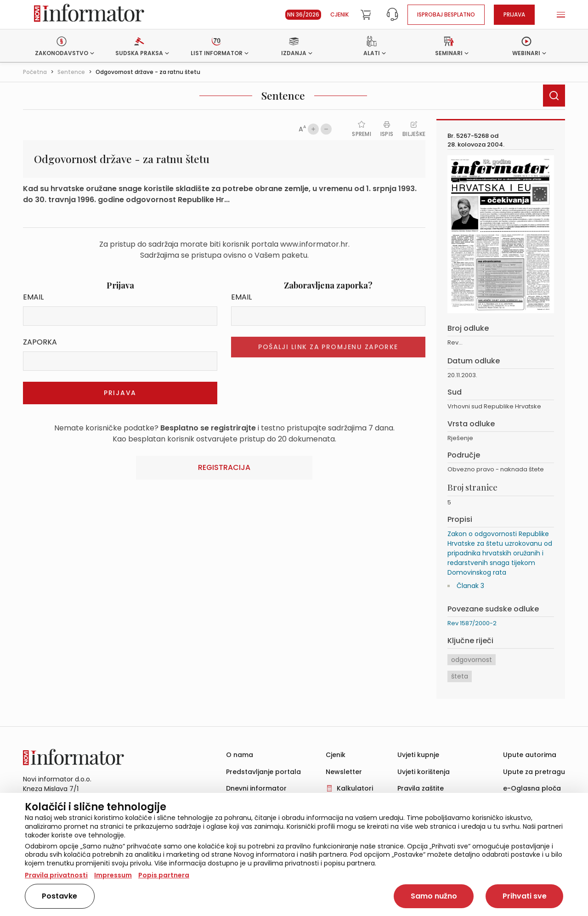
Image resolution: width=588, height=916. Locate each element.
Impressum (113, 875)
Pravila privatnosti (56, 875)
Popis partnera (164, 875)
